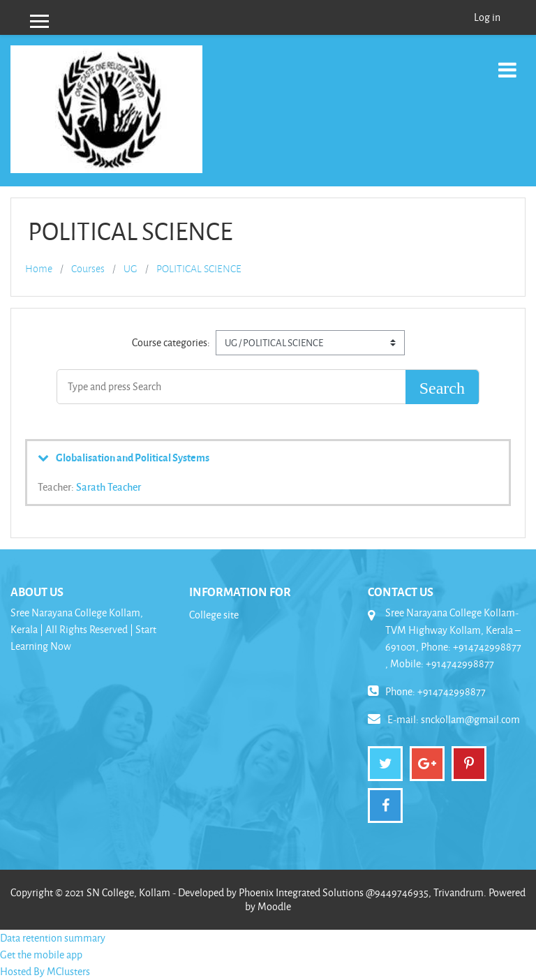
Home (39, 269)
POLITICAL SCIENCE (199, 269)
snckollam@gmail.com (470, 719)
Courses (88, 269)
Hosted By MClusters (45, 971)
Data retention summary (53, 938)
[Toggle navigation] (507, 62)
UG (131, 269)
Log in (487, 17)
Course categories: (171, 342)
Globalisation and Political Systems (133, 457)
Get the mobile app (41, 955)
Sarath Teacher (109, 487)
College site (214, 615)
